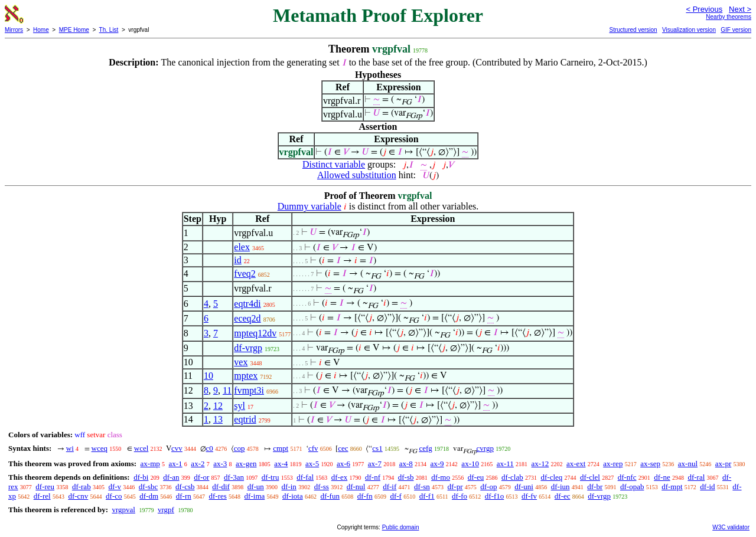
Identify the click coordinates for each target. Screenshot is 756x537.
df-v (115, 487)
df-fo (460, 496)
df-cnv (78, 496)
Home (41, 30)
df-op (488, 487)
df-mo (441, 477)
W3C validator (731, 527)
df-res (218, 496)
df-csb (185, 487)
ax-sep (650, 464)
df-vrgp (248, 348)
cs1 (377, 448)
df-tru (271, 477)
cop (239, 448)
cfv (313, 448)
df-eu (476, 477)
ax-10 (470, 464)
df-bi (141, 477)
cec (343, 448)
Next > (740, 9)
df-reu (45, 487)
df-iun (561, 487)
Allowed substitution (357, 175)
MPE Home (74, 30)
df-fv (529, 496)
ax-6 (343, 464)
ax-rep (613, 464)
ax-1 (176, 464)
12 (218, 406)
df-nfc (627, 477)
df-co (114, 496)
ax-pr (723, 464)
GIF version (736, 30)
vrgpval (123, 510)
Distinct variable (334, 164)
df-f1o (495, 496)
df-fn (365, 496)
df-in (289, 487)
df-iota (293, 496)
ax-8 (406, 464)
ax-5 (312, 464)
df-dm (149, 496)
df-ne (662, 477)
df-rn (184, 496)
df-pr (455, 487)
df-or (201, 477)
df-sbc (149, 487)
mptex (246, 376)
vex (241, 362)
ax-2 (198, 464)
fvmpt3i (249, 390)
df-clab (512, 477)
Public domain (401, 527)
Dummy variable (309, 206)
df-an (171, 477)
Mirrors (14, 30)
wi (70, 448)
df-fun (330, 496)
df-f (396, 496)
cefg (425, 448)
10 (208, 376)
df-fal (305, 477)
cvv (177, 448)
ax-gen (246, 464)
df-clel (590, 477)
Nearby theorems (729, 17)
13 (218, 419)
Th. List (109, 30)
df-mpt (672, 487)
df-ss (322, 487)
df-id (707, 487)
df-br (595, 487)
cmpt (281, 448)
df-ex (339, 477)
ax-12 (540, 464)
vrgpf (166, 510)
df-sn (422, 487)
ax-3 (220, 464)
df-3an (234, 477)
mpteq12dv (255, 333)
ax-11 (505, 464)
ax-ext (576, 464)
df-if (390, 487)
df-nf (373, 477)
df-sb (406, 477)
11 (227, 390)
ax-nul (688, 464)
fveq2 (245, 274)
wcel (141, 448)
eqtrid (245, 419)
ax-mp (150, 464)
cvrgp (485, 448)
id (237, 260)
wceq (100, 448)
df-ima (255, 496)
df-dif (221, 487)
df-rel (42, 496)
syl (239, 406)
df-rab (82, 487)
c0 (210, 448)
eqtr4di (247, 304)
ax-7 (375, 464)
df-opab (632, 487)
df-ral (696, 477)
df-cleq (551, 477)
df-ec (563, 496)
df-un (256, 487)
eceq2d (247, 318)
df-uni (524, 487)
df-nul (356, 487)
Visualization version (689, 30)
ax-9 (437, 464)
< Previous (704, 9)
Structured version (633, 30)
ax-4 (281, 464)
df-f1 (427, 496)
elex (242, 247)
